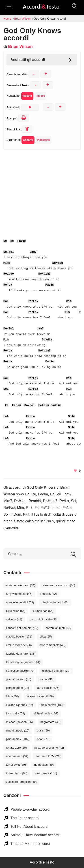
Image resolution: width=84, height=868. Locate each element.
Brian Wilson (20, 47)
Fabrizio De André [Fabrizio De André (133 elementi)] (21, 654)
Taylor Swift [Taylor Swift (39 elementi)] (16, 765)
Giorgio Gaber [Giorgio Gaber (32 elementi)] (18, 688)
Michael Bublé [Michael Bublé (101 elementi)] (45, 713)
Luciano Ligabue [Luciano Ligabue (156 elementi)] (20, 705)
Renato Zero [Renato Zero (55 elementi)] (16, 748)
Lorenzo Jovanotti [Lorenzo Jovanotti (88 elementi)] (40, 696)
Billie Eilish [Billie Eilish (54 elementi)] (16, 611)
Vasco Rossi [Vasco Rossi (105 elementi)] (46, 773)
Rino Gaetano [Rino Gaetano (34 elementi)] (17, 756)
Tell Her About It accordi (29, 827)
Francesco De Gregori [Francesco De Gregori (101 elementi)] (23, 662)
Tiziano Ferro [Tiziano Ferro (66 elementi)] (17, 773)
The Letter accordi (25, 818)
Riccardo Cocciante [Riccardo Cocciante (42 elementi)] (49, 748)
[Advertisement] (42, 192)
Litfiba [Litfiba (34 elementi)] (12, 696)
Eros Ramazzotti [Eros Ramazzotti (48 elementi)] (52, 645)
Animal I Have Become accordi (35, 835)
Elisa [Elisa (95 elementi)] (46, 636)
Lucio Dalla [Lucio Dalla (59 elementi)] (16, 713)
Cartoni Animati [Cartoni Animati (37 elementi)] (58, 628)
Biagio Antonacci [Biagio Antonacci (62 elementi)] (55, 602)
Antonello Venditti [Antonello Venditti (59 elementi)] (20, 602)
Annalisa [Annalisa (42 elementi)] (48, 594)
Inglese (40, 96)
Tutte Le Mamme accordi (30, 844)
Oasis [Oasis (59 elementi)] (43, 730)
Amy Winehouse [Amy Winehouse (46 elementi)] (19, 594)
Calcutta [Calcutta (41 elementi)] (14, 619)
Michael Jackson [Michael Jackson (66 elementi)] (19, 722)
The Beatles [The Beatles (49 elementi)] (43, 765)
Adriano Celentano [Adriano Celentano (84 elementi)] (21, 585)
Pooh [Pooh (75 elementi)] (43, 739)
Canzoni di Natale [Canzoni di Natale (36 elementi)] (44, 619)
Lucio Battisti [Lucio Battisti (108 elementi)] (52, 705)
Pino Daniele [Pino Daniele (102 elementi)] (18, 739)
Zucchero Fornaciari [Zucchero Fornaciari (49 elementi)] (21, 782)
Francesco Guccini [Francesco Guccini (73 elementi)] (20, 671)
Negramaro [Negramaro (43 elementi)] (50, 722)
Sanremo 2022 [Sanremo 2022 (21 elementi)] (48, 756)
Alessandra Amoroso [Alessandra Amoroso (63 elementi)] (59, 585)
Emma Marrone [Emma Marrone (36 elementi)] (19, 645)
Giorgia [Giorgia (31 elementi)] (46, 679)
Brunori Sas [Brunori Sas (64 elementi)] (43, 611)
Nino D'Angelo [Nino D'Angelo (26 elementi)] (18, 730)
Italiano (27, 96)
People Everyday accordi (30, 809)
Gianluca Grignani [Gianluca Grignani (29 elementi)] (56, 671)
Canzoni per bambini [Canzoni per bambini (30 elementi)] (22, 628)
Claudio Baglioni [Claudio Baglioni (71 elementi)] (19, 636)
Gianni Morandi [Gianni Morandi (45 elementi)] (19, 679)
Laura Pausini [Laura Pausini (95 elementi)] (48, 688)
